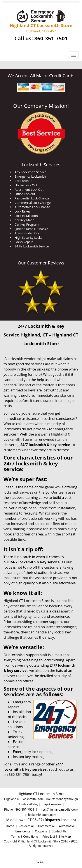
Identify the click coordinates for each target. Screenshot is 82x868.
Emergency (23, 831)
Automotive (67, 826)
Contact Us (59, 831)
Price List (49, 837)
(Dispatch (52, 820)
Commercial (46, 826)
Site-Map (65, 837)
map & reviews (52, 804)
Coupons (41, 831)
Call (41, 862)
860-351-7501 (51, 38)
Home (10, 826)
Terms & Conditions (24, 837)
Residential (26, 826)
